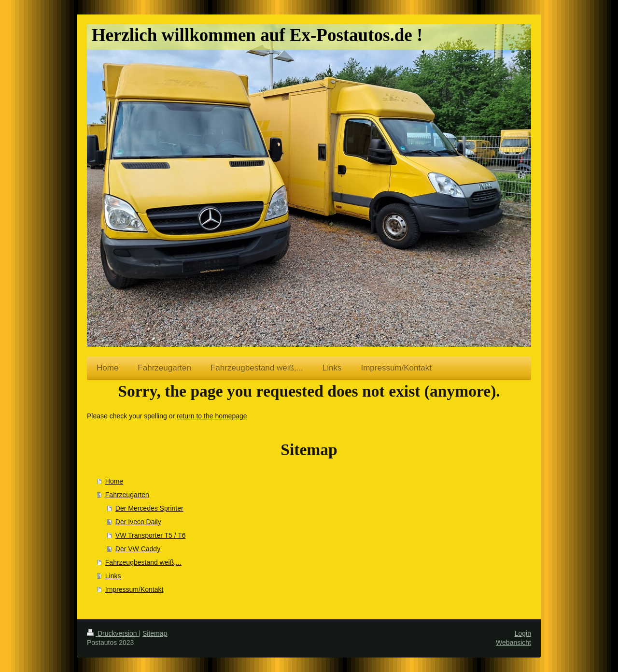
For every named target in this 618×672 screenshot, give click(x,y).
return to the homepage (212, 416)
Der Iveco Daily (138, 522)
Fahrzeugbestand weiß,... (143, 562)
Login (523, 633)
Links (113, 576)
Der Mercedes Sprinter (149, 508)
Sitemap (155, 633)
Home (114, 481)
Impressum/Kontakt (134, 589)
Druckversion (113, 633)
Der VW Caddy (138, 549)
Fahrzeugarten (127, 495)
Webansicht (513, 643)
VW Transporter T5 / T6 (151, 535)
